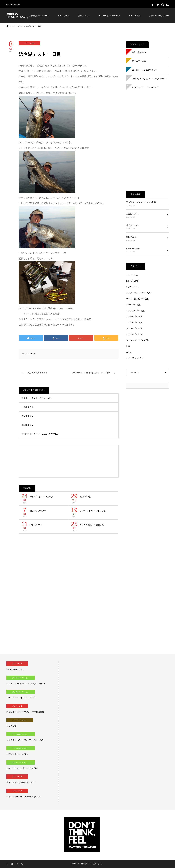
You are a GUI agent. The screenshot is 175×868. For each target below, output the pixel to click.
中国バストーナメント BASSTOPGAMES (40, 434)
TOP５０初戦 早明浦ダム (92, 525)
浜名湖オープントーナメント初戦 (37, 398)
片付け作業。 (86, 497)
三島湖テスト (28, 407)
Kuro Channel (132, 281)
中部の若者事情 (139, 52)
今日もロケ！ (36, 525)
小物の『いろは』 (134, 305)
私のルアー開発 (139, 61)
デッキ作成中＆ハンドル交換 (93, 511)
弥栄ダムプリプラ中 (39, 511)
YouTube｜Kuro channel (109, 16)
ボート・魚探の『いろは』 (138, 299)
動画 (128, 346)
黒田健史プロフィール (39, 16)
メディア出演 (135, 16)
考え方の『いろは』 (135, 334)
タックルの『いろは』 (136, 311)
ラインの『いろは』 (135, 322)
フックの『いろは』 (135, 328)
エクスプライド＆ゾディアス (139, 293)
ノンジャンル (29, 43)
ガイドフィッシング (135, 358)
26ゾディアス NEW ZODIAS (145, 87)
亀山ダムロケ (28, 425)
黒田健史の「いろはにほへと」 (93, 864)
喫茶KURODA (84, 16)
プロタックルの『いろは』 (138, 340)
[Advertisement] (69, 461)
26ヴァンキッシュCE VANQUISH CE (149, 79)
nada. (129, 352)
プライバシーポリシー (159, 16)
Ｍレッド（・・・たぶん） (42, 497)
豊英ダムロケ (28, 416)
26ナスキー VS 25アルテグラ (145, 70)
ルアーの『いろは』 (135, 316)
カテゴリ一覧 (63, 16)
